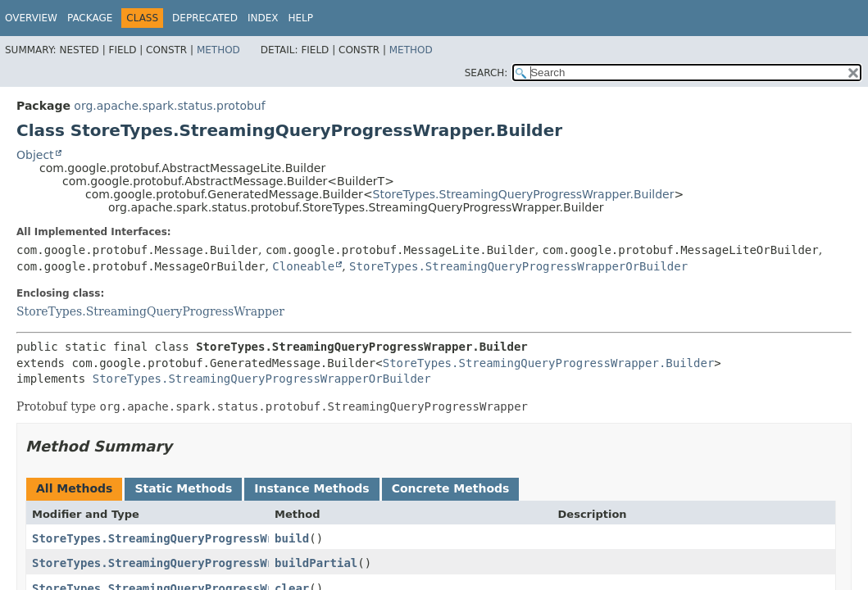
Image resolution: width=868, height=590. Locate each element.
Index (263, 18)
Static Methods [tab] (183, 488)
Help (300, 18)
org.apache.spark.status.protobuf (169, 106)
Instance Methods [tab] (311, 488)
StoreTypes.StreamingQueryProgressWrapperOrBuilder (518, 266)
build (292, 538)
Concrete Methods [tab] (451, 488)
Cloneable (303, 266)
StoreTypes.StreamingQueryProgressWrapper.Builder (524, 194)
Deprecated (205, 18)
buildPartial (316, 563)
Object (35, 155)
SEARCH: (486, 73)
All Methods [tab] (74, 488)
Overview (31, 18)
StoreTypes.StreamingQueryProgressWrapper (150, 311)
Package (90, 18)
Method (218, 50)
